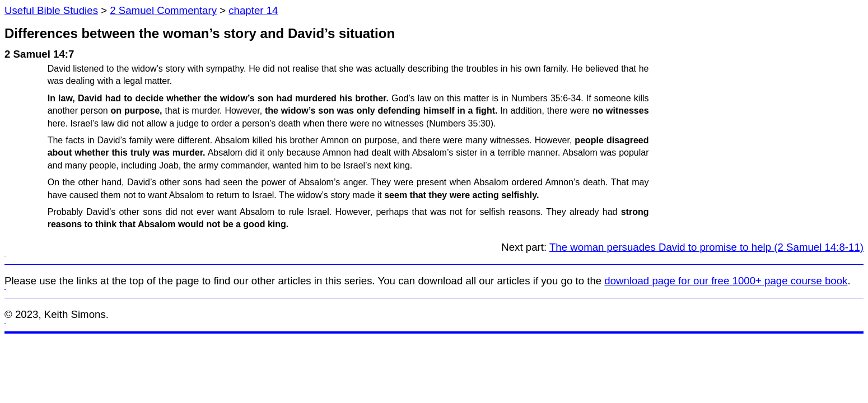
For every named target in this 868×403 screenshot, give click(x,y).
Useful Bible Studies (51, 10)
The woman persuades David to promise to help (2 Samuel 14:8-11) (706, 247)
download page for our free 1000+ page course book (726, 281)
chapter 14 (253, 10)
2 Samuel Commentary (163, 10)
